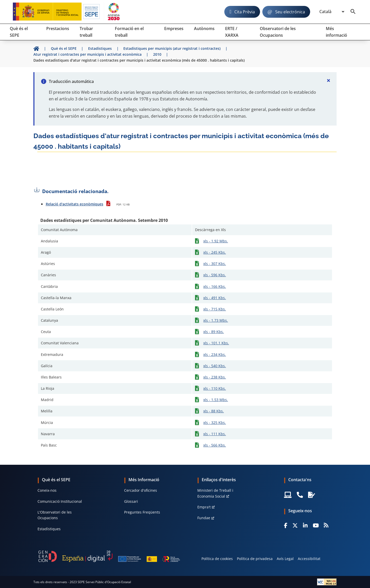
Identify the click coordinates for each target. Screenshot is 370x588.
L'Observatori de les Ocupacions (55, 515)
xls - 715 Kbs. (215, 309)
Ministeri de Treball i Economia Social (215, 493)
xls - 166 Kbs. (215, 286)
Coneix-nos (47, 490)
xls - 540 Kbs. (215, 366)
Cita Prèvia (245, 12)
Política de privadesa (255, 559)
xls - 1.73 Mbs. (216, 320)
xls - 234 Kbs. (215, 354)
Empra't (204, 507)
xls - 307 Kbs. (215, 264)
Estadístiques (49, 529)
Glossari (131, 501)
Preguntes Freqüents (142, 512)
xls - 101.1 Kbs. (216, 343)
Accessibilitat (309, 559)
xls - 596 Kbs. (215, 275)
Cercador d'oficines (141, 490)
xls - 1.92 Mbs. (216, 241)
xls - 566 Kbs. (215, 445)
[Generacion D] (109, 556)
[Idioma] (332, 12)
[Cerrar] (328, 80)
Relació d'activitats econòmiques (75, 204)
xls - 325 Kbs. (215, 423)
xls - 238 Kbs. (215, 377)
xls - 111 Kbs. (215, 434)
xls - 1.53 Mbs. (216, 400)
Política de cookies (217, 559)
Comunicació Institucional (60, 501)
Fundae (204, 518)
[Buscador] (353, 12)
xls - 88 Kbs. (214, 411)
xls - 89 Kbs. (214, 332)
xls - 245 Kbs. (215, 252)
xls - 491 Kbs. (215, 298)
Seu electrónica (290, 12)
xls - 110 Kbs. (215, 388)
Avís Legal (285, 559)
